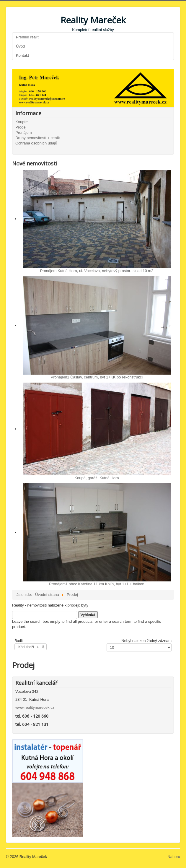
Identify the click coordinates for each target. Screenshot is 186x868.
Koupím (22, 122)
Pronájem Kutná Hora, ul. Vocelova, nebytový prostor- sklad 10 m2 (97, 271)
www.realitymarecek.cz (35, 707)
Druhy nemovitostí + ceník (38, 138)
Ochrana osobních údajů (36, 143)
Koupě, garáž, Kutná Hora (97, 478)
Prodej (21, 127)
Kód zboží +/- (29, 647)
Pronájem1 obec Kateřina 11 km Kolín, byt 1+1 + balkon (97, 584)
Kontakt (22, 55)
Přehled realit (27, 37)
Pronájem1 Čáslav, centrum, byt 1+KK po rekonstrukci (97, 377)
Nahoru (174, 857)
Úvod (20, 46)
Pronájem (24, 133)
